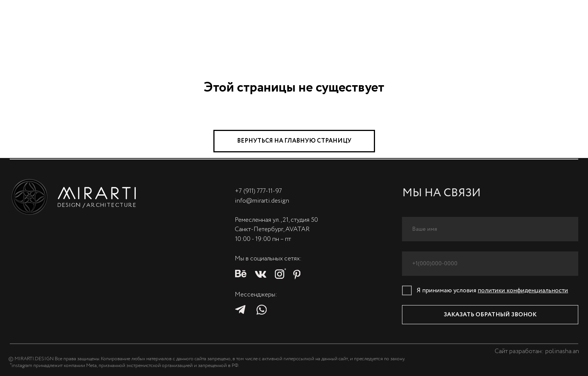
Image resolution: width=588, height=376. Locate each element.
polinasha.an (562, 351)
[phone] (490, 264)
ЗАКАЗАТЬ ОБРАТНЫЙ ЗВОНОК (490, 315)
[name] (490, 229)
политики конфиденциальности (523, 291)
